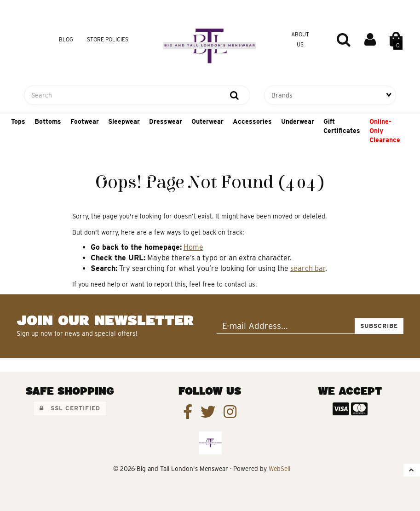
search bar (308, 268)
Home (193, 247)
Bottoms (48, 121)
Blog (66, 39)
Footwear (85, 121)
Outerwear (207, 121)
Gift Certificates (342, 126)
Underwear (298, 121)
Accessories (252, 121)
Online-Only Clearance (385, 131)
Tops (18, 121)
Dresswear (166, 121)
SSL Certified (70, 408)
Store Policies (108, 39)
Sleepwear (124, 121)
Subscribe (379, 326)
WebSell (279, 469)
